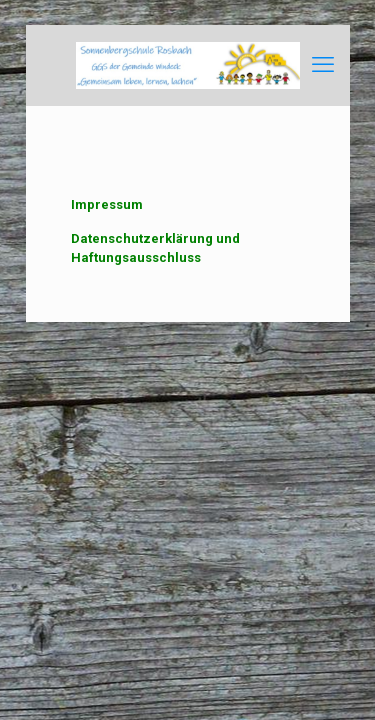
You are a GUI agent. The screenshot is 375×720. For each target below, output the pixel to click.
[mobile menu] (323, 65)
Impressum (107, 204)
